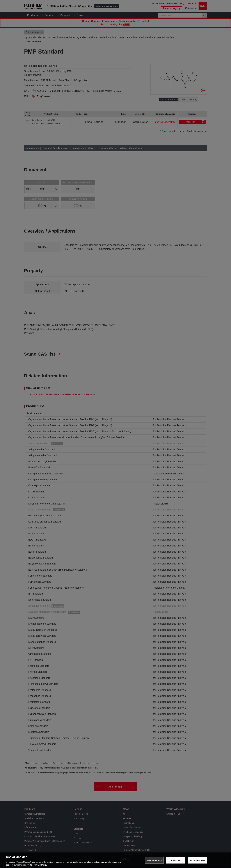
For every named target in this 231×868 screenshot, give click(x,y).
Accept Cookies (198, 860)
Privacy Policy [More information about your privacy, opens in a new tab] (40, 865)
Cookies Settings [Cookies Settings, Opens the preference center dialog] (154, 860)
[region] (116, 860)
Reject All (176, 860)
